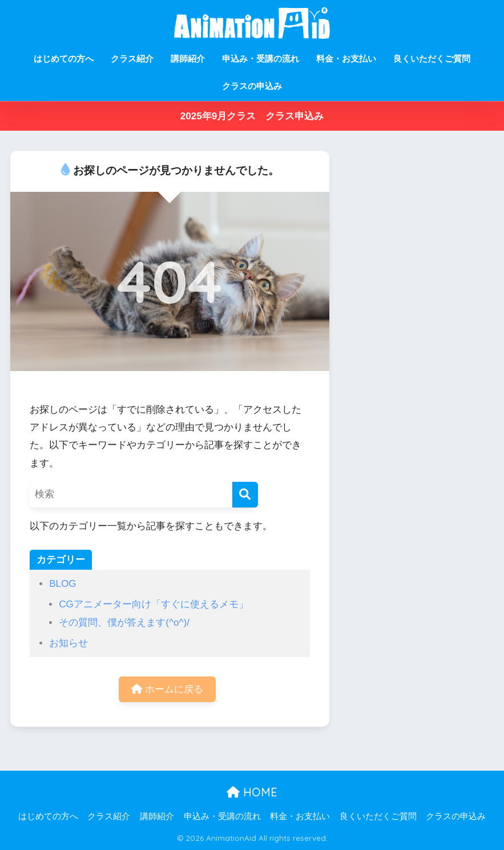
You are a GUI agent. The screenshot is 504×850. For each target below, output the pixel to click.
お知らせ (68, 643)
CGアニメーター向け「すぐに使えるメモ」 (154, 604)
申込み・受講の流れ (261, 59)
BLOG (63, 584)
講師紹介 (188, 59)
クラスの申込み (252, 86)
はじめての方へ (64, 59)
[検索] (245, 495)
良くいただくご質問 (432, 59)
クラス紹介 (132, 59)
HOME (252, 792)
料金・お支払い (346, 59)
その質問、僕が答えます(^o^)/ (124, 623)
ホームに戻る (167, 689)
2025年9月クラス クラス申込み (252, 116)
